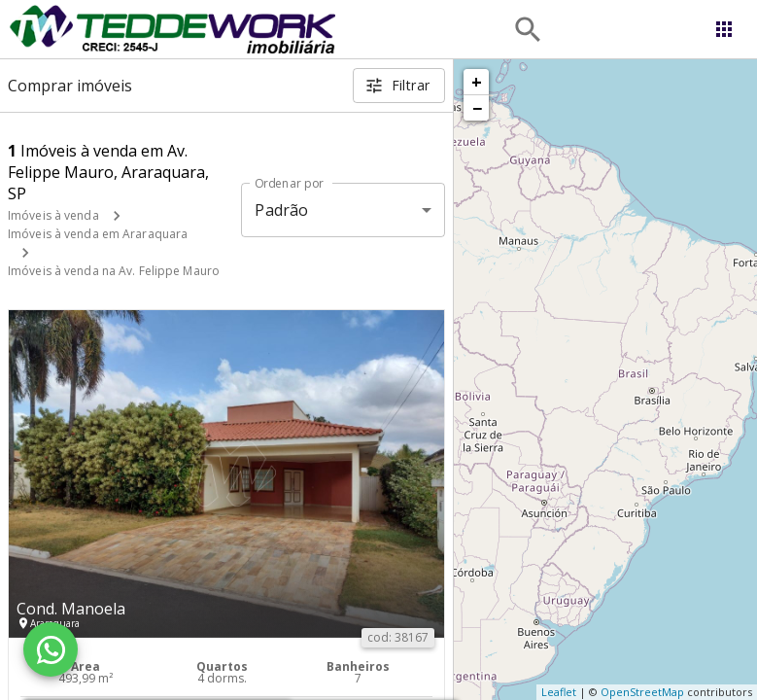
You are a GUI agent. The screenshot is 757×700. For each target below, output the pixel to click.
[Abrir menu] (724, 29)
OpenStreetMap (642, 692)
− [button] (477, 108)
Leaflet (559, 692)
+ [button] (477, 82)
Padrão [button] (281, 210)
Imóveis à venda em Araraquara (98, 234)
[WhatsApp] (51, 649)
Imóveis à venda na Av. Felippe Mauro (114, 271)
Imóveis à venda (53, 215)
